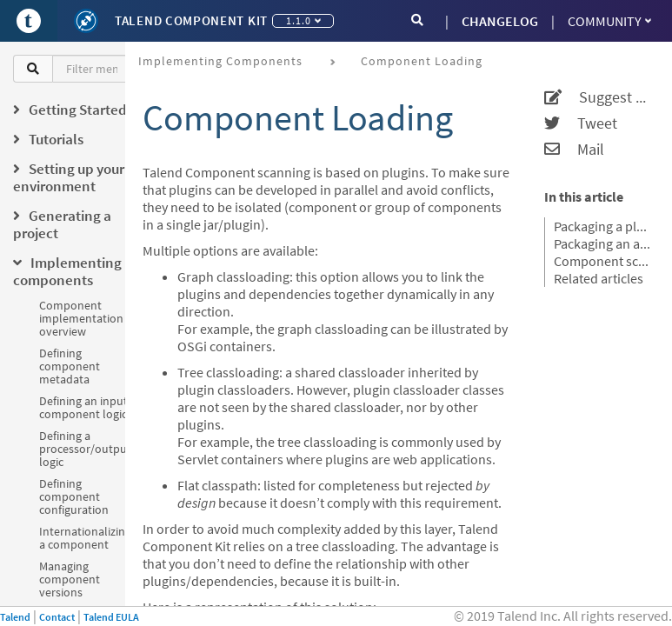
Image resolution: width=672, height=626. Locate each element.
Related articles (599, 278)
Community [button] (609, 21)
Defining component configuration (74, 496)
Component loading (422, 61)
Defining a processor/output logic (85, 449)
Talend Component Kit (191, 20)
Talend (15, 617)
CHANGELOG (500, 21)
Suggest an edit (597, 97)
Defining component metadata (70, 366)
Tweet (581, 123)
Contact (57, 617)
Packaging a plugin (602, 226)
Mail (574, 150)
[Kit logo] (86, 21)
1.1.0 (303, 20)
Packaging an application (602, 243)
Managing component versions (70, 579)
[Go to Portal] (29, 21)
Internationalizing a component (85, 538)
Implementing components (220, 61)
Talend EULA (111, 617)
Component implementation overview (81, 318)
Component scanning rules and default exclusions (602, 261)
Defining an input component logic (83, 407)
